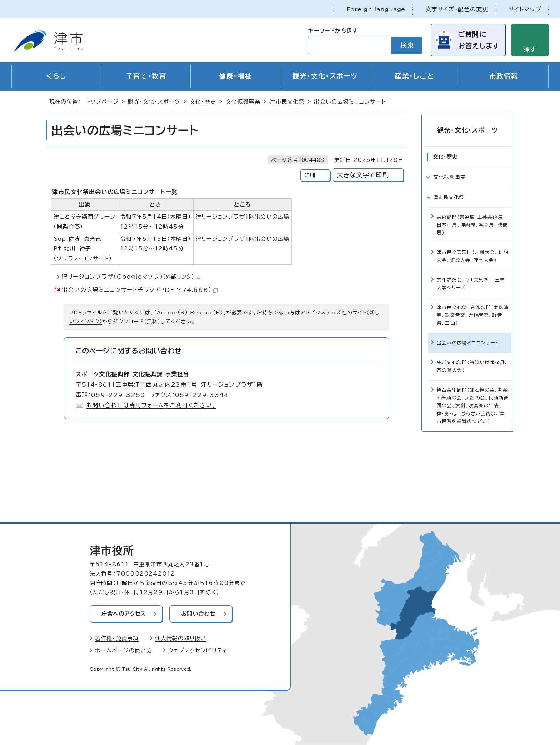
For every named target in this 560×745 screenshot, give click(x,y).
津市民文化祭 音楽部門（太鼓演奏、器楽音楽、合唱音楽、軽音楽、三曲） (473, 315)
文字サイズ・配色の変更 (457, 9)
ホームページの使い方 (124, 650)
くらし (56, 76)
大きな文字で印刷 (363, 175)
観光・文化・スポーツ (325, 76)
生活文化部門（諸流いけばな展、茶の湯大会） (472, 366)
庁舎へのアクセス (124, 614)
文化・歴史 (203, 102)
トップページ (102, 102)
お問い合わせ (199, 614)
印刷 (310, 176)
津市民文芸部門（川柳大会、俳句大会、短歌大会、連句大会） (473, 256)
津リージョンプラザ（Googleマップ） (131, 277)
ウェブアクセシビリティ (198, 650)
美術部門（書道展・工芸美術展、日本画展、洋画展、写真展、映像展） (472, 225)
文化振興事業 (243, 102)
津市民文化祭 (287, 102)
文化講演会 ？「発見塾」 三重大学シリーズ (471, 284)
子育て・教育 (146, 76)
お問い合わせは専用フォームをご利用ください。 (151, 405)
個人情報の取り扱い (181, 639)
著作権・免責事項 (117, 639)
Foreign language (376, 9)
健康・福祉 (236, 76)
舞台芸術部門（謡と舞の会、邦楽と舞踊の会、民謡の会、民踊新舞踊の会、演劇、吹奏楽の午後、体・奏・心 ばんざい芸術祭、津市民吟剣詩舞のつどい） (473, 406)
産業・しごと (414, 76)
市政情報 (504, 76)
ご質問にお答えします (479, 40)
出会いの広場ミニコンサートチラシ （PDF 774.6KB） (140, 290)
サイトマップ (525, 9)
